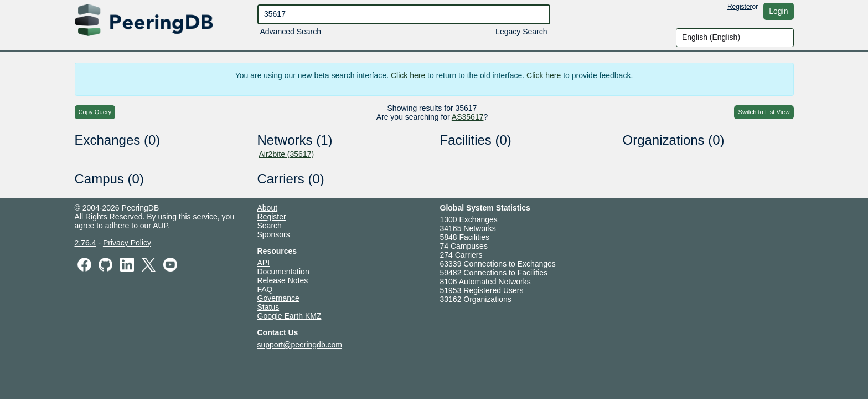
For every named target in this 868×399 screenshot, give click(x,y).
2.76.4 (86, 243)
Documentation (283, 272)
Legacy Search (521, 32)
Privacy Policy (127, 243)
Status (268, 307)
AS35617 (468, 117)
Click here (408, 75)
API (264, 263)
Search (270, 226)
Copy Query (95, 112)
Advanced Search (291, 32)
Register (740, 7)
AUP (160, 226)
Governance (278, 298)
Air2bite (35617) (287, 154)
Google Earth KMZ (290, 316)
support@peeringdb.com (300, 345)
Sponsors (274, 234)
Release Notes (283, 280)
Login (778, 11)
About (268, 208)
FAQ (265, 289)
